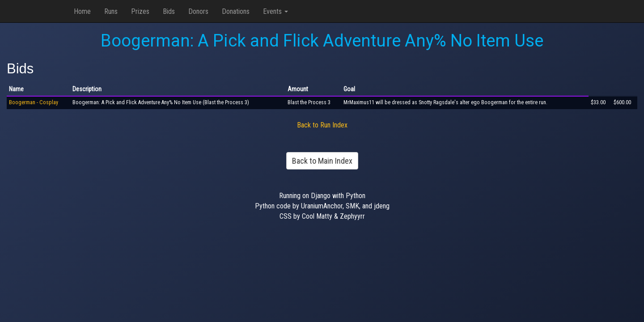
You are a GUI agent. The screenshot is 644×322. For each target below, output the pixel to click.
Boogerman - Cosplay (34, 102)
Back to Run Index (322, 125)
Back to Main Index (322, 161)
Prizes (140, 11)
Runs (111, 11)
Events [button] (275, 11)
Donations (236, 11)
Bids (169, 11)
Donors (198, 11)
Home (82, 11)
